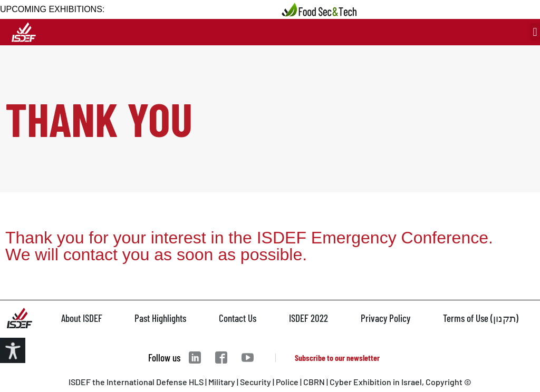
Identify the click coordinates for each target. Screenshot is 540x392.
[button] (535, 32)
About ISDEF (82, 318)
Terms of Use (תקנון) (481, 318)
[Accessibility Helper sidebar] (13, 350)
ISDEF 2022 (308, 318)
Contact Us (238, 318)
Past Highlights (160, 318)
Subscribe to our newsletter (337, 357)
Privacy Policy (385, 318)
